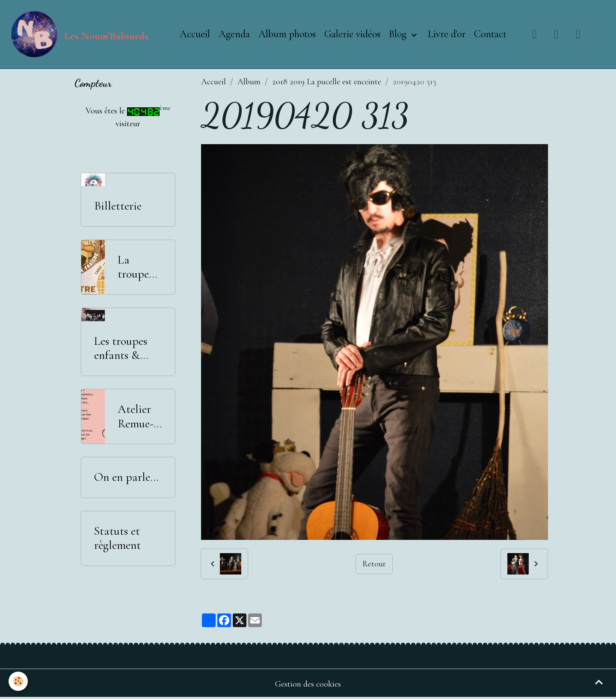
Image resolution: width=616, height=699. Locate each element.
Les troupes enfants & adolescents (121, 348)
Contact (490, 34)
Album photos (287, 34)
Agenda (234, 34)
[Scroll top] (599, 682)
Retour (374, 564)
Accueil (195, 34)
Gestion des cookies (308, 684)
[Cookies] (18, 681)
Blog (399, 34)
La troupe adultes (135, 267)
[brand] (78, 34)
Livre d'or (447, 34)
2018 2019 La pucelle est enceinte (327, 82)
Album (249, 82)
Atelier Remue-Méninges (140, 416)
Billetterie (118, 206)
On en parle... (126, 477)
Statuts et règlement (117, 538)
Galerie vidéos (352, 34)
